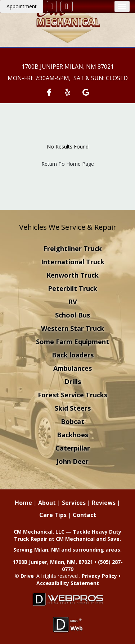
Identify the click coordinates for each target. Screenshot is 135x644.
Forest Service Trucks (73, 395)
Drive (27, 576)
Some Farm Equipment (73, 342)
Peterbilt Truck (73, 288)
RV (73, 302)
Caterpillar (73, 448)
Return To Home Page (68, 164)
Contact (84, 515)
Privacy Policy (99, 576)
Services (74, 503)
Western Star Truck (73, 328)
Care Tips (53, 515)
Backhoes (73, 435)
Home (23, 503)
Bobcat (73, 421)
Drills (73, 382)
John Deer (73, 461)
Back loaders (73, 355)
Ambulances (73, 368)
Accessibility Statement (68, 583)
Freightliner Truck (73, 248)
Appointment (22, 6)
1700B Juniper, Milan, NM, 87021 (53, 562)
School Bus (73, 315)
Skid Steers (73, 408)
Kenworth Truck (73, 275)
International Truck (73, 262)
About (47, 503)
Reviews (104, 503)
